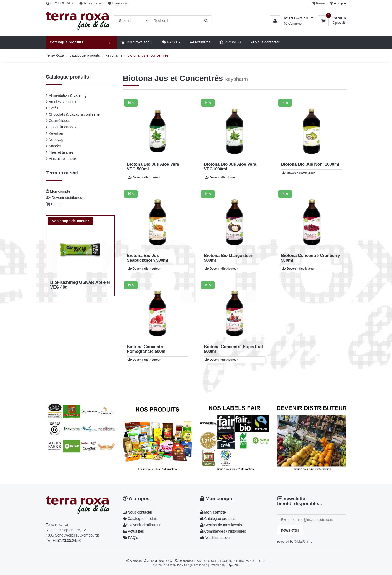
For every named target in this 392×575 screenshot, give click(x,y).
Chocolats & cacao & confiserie (74, 114)
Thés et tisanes (61, 152)
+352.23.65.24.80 (67, 540)
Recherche (186, 561)
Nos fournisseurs (216, 538)
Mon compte (60, 191)
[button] (291, 18)
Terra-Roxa (55, 55)
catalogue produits (85, 55)
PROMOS (230, 42)
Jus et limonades (62, 127)
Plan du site (156, 561)
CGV (170, 561)
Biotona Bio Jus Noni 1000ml (310, 164)
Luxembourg (121, 3)
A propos (340, 3)
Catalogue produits (141, 519)
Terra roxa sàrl (93, 3)
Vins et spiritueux (62, 159)
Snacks (55, 146)
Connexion (294, 23)
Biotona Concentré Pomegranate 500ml (147, 349)
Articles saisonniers (64, 102)
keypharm (114, 55)
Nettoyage (57, 140)
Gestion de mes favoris (221, 525)
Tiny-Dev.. (233, 565)
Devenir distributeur (67, 198)
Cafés (53, 108)
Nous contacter (265, 42)
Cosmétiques (59, 121)
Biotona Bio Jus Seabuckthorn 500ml (147, 258)
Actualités (200, 42)
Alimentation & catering (67, 95)
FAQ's (171, 42)
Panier (321, 3)
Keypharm (57, 133)
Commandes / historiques (223, 531)
